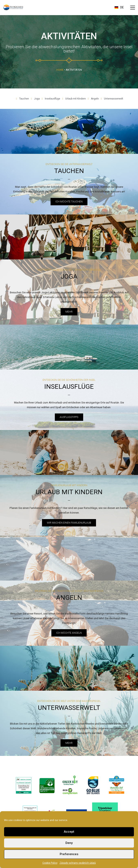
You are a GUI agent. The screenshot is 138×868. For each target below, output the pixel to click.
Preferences (69, 854)
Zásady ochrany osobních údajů (78, 863)
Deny (69, 843)
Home (60, 70)
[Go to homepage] (13, 7)
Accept (69, 832)
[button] (133, 8)
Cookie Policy (50, 863)
